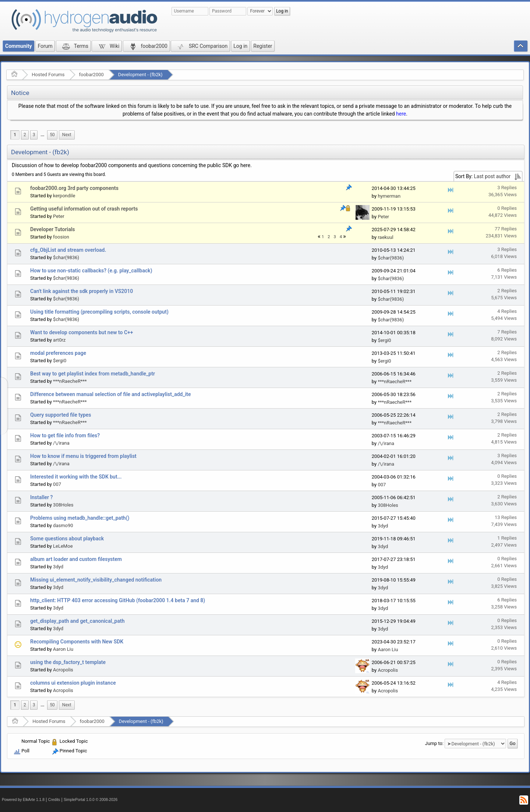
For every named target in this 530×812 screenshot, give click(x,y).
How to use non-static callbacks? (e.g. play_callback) (91, 271)
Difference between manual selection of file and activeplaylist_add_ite (111, 394)
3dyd (383, 526)
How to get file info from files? (65, 435)
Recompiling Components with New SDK (77, 642)
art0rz (59, 340)
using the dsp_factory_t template (68, 662)
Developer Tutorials (53, 229)
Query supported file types (61, 415)
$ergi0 (384, 340)
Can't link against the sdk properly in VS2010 (82, 291)
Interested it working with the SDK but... (76, 477)
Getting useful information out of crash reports (84, 209)
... (42, 135)
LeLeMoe (63, 546)
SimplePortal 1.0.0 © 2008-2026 (91, 800)
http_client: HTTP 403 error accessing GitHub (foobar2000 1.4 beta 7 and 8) (118, 600)
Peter (59, 216)
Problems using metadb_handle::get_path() (80, 518)
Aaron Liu (63, 649)
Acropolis (63, 670)
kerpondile (64, 196)
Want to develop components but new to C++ (82, 332)
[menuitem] (42, 135)
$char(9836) (66, 257)
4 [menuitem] (341, 237)
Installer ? (41, 497)
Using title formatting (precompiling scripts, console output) (99, 312)
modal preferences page (58, 353)
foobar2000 (91, 75)
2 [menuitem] (25, 135)
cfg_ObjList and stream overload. (68, 250)
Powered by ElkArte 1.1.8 (23, 800)
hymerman (389, 196)
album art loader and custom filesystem (76, 559)
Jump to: (434, 743)
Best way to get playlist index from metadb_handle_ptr (93, 374)
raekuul (385, 237)
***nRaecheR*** (70, 381)
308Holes (63, 505)
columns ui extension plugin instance (73, 683)
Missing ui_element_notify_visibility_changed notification (96, 580)
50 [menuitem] (52, 135)
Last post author (492, 176)
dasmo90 (63, 525)
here (401, 114)
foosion (61, 237)
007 (57, 484)
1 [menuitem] (15, 135)
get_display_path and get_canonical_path (77, 621)
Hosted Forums (48, 75)
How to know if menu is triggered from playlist (83, 456)
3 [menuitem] (34, 135)
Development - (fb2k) (140, 75)
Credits (54, 800)
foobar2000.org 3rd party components (74, 188)
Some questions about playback (67, 539)
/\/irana (61, 443)
